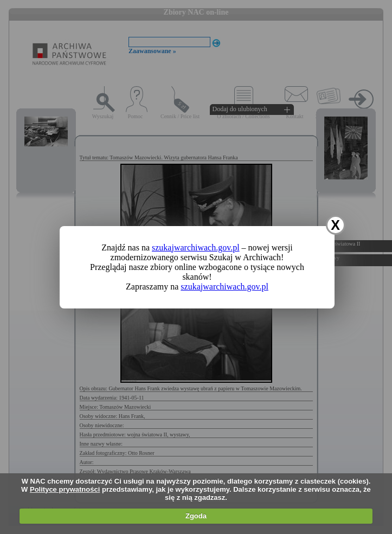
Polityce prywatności (65, 489)
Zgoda (196, 516)
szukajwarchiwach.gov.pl (196, 247)
